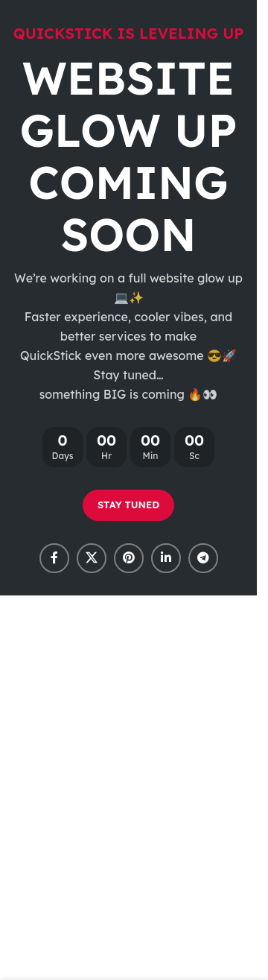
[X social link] (92, 558)
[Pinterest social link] (129, 558)
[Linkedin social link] (166, 558)
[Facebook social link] (54, 558)
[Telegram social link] (203, 558)
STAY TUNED (128, 505)
